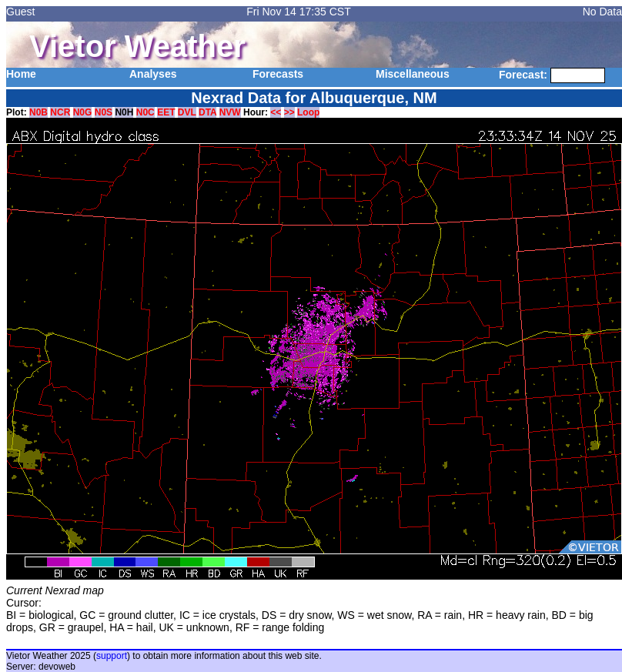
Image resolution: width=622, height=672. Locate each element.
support (112, 656)
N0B (38, 112)
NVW (230, 112)
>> (289, 112)
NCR (60, 112)
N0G (83, 112)
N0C (145, 112)
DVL (187, 112)
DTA (207, 112)
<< (276, 112)
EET (166, 112)
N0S (104, 112)
